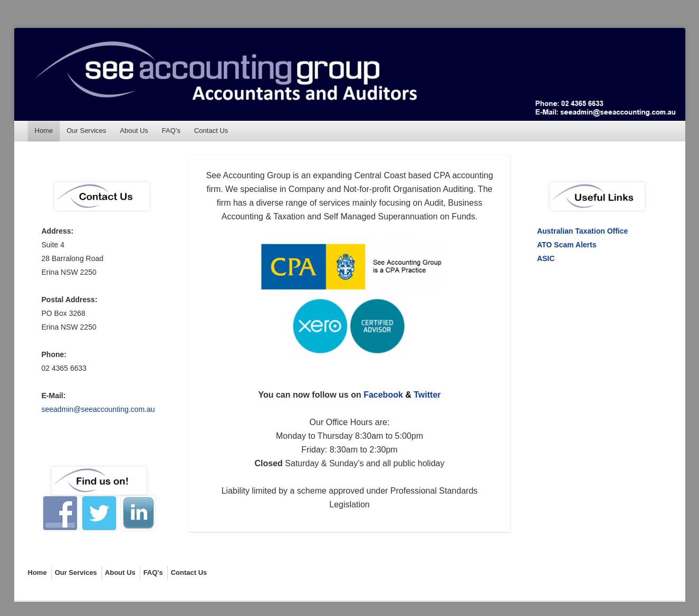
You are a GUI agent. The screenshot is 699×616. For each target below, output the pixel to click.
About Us (134, 131)
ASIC (546, 258)
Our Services (86, 131)
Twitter (427, 395)
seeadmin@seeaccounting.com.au (98, 409)
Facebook (383, 395)
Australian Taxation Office (582, 231)
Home (44, 131)
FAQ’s (171, 131)
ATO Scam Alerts (567, 245)
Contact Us (211, 131)
